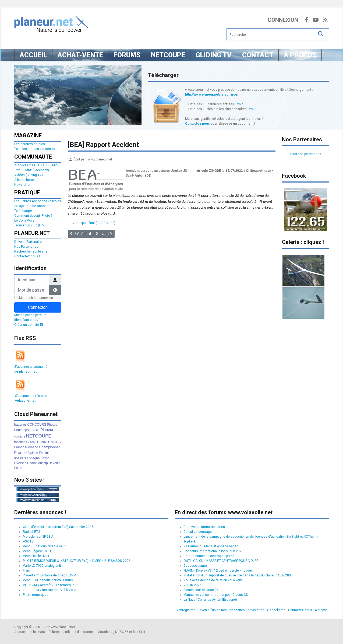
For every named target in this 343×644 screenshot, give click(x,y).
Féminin (45, 453)
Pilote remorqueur (36, 595)
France (21, 452)
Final (42, 442)
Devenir (54, 463)
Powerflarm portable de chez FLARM (49, 575)
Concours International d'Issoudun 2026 (213, 551)
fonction (20, 442)
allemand (32, 447)
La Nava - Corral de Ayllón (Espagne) (210, 600)
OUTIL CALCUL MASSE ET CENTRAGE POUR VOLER (221, 561)
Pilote (18, 468)
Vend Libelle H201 (36, 556)
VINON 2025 (192, 585)
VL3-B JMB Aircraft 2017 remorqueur (50, 585)
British (45, 458)
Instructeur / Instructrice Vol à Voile (49, 590)
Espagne (33, 458)
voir (240, 104)
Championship (38, 463)
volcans (20, 436)
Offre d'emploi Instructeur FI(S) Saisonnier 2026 (58, 527)
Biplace (33, 453)
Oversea (20, 463)
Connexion (283, 20)
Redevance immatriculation (204, 527)
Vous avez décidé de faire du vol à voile (213, 580)
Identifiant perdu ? (27, 320)
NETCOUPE (38, 436)
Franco (19, 447)
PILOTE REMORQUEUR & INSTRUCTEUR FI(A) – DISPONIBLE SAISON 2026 (77, 561)
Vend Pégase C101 (37, 551)
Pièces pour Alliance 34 (201, 590)
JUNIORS (54, 442)
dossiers (20, 458)
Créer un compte (29, 325)
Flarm (27, 570)
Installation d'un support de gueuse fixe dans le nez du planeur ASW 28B (237, 575)
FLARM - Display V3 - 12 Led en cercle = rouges (218, 570)
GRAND (32, 442)
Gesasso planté (195, 566)
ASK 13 (28, 541)
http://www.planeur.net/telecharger (212, 94)
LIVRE (35, 430)
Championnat (49, 447)
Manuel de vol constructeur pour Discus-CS (216, 595)
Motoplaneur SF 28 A (38, 537)
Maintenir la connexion (36, 298)
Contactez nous (197, 124)
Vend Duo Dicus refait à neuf (44, 546)
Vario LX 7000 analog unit (42, 566)
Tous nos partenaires (305, 154)
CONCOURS (37, 425)
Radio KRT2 (31, 532)
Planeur (47, 430)
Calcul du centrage (198, 532)
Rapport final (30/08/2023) (96, 223)
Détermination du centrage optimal (209, 556)
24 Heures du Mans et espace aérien (211, 546)
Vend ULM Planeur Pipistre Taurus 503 (51, 580)
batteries (20, 425)
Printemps (22, 430)
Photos (52, 425)
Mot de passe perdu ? (30, 315)
